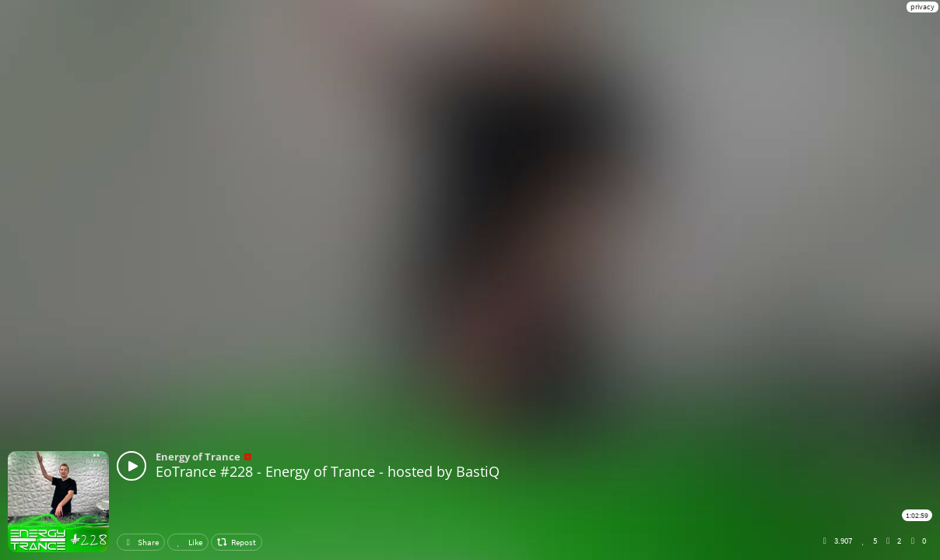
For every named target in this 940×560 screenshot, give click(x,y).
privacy (922, 7)
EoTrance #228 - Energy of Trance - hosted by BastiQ (328, 471)
